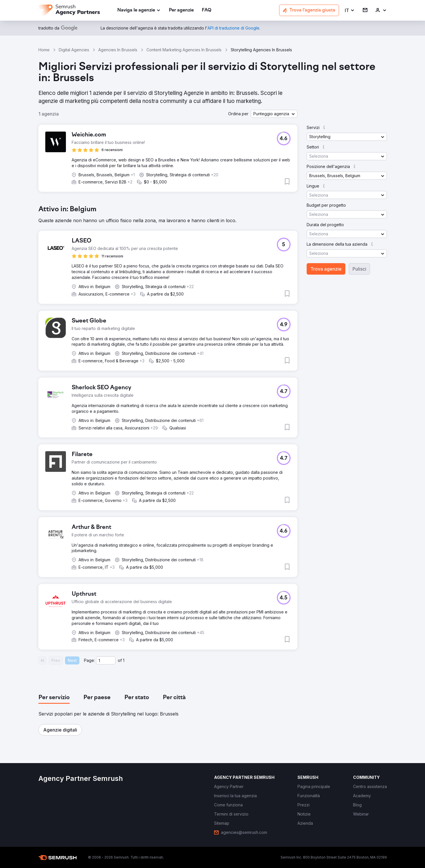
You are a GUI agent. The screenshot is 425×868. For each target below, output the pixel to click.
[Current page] (106, 660)
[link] (181, 10)
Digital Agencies (74, 50)
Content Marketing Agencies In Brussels (184, 50)
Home (44, 50)
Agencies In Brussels (118, 50)
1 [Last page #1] (124, 660)
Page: (89, 660)
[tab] (54, 698)
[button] (350, 10)
